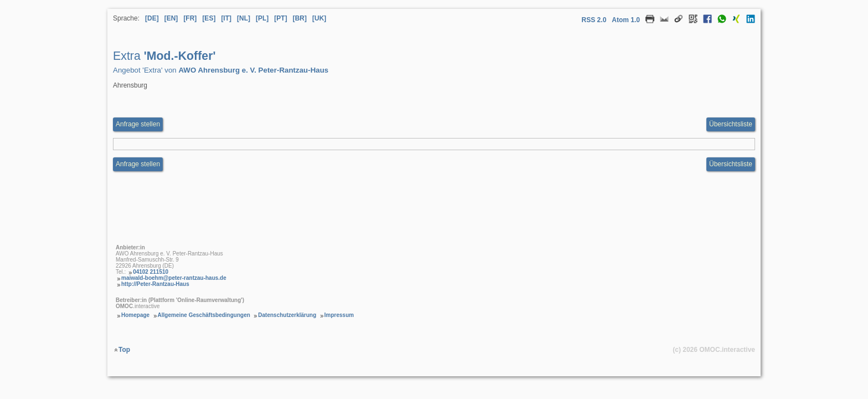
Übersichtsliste (731, 124)
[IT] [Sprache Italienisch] (226, 18)
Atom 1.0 (626, 20)
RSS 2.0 (594, 20)
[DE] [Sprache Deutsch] (152, 18)
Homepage (135, 315)
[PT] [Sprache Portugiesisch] (280, 18)
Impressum (339, 315)
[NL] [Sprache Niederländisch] (244, 18)
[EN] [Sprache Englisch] (171, 18)
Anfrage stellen (138, 164)
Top (124, 350)
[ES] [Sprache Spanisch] (209, 18)
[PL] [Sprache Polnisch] (262, 18)
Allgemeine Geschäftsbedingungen (204, 315)
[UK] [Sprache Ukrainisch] (319, 18)
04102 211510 (151, 272)
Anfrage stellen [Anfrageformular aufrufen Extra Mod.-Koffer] (138, 124)
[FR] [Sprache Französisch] (190, 18)
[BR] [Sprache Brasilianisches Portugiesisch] (300, 18)
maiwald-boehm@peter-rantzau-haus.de (174, 278)
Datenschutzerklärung (287, 315)
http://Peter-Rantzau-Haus (155, 284)
